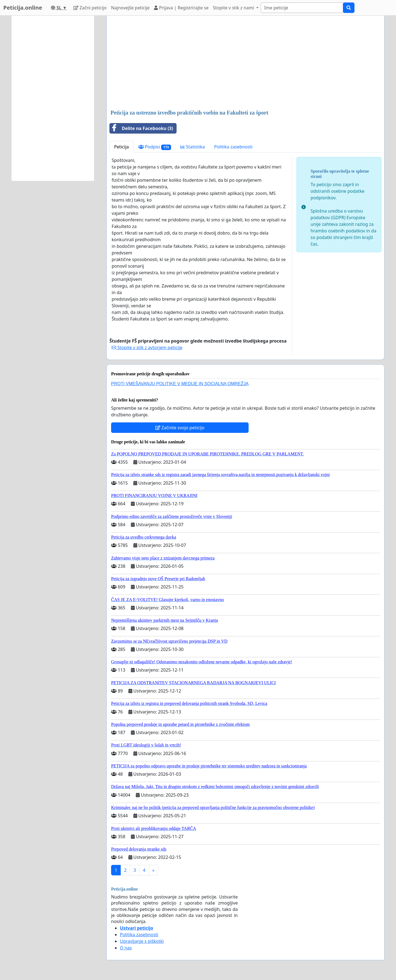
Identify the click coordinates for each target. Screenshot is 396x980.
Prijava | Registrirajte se (181, 8)
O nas (126, 948)
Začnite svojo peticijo (180, 428)
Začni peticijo (90, 8)
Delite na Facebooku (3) (141, 128)
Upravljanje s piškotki (142, 941)
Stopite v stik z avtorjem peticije (147, 348)
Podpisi (155, 147)
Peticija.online (23, 8)
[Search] (302, 8)
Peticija (122, 147)
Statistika (193, 147)
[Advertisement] (245, 63)
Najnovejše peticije (130, 8)
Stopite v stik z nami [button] (234, 8)
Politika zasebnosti (233, 147)
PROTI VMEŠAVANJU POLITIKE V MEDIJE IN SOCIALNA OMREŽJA (180, 384)
